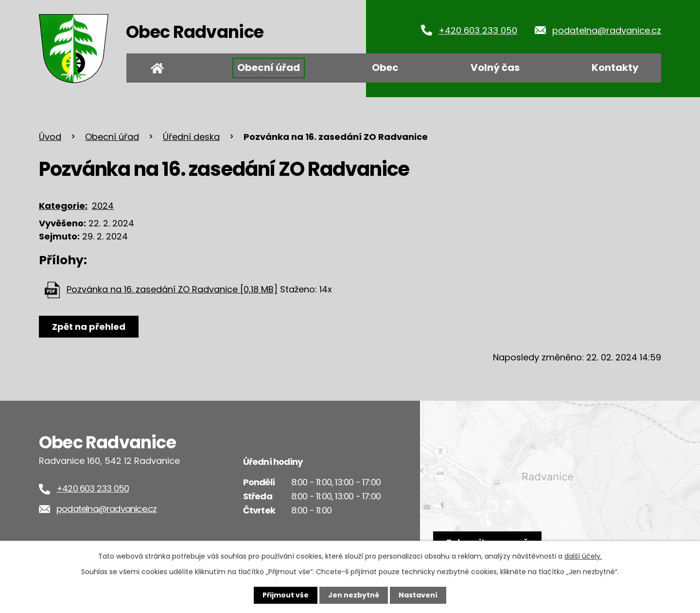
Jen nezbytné (354, 595)
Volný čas (495, 68)
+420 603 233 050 (478, 30)
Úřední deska (191, 137)
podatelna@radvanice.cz (607, 30)
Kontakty (615, 68)
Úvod (157, 68)
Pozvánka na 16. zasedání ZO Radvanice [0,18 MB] (172, 289)
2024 (103, 206)
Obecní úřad (269, 68)
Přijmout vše (286, 595)
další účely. (583, 556)
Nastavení (418, 595)
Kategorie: (63, 206)
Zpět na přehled (89, 327)
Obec (385, 68)
